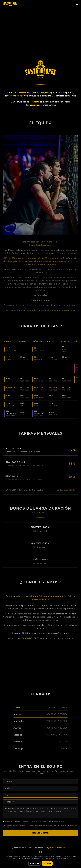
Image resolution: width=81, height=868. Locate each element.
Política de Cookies (61, 858)
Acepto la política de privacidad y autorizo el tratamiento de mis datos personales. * (35, 824)
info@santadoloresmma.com (57, 848)
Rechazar (35, 863)
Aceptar (47, 863)
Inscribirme (40, 836)
